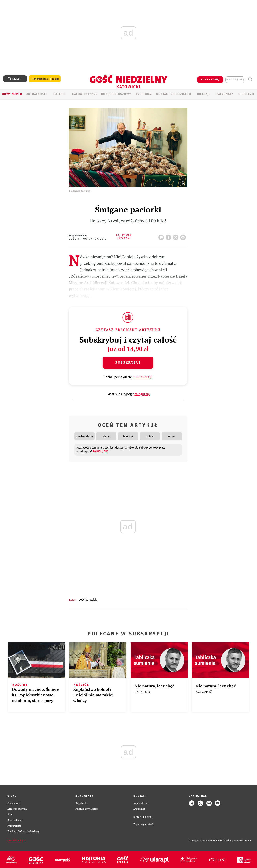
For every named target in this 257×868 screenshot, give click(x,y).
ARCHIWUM (144, 94)
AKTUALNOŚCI (37, 94)
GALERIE (60, 94)
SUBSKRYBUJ (210, 80)
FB (169, 236)
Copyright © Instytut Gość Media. (206, 841)
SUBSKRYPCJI (142, 377)
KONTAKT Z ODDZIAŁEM (174, 94)
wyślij (184, 236)
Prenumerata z (45, 79)
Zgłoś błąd (17, 841)
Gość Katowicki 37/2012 (88, 239)
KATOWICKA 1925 (85, 94)
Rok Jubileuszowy (116, 94)
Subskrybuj (128, 362)
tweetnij (176, 236)
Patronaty (225, 94)
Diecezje (203, 94)
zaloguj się (235, 80)
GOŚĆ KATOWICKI (88, 600)
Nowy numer (12, 94)
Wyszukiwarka (250, 79)
